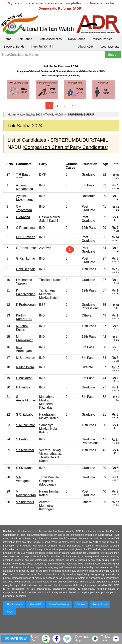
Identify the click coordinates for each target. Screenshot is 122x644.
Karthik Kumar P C (24, 317)
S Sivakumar (25, 450)
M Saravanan (26, 358)
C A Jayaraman (24, 208)
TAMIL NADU (54, 114)
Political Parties (102, 39)
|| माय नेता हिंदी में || (42, 46)
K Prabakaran (26, 305)
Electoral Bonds (14, 46)
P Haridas (23, 387)
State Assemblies (50, 39)
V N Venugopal (24, 479)
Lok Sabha (25, 39)
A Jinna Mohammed (24, 187)
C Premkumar (26, 228)
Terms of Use (100, 604)
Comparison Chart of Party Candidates (66, 147)
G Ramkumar (26, 258)
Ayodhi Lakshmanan (25, 198)
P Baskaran (24, 378)
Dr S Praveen (26, 237)
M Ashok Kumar (22, 328)
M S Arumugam (24, 349)
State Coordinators (59, 604)
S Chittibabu (25, 415)
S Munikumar (25, 425)
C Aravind (23, 217)
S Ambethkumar (26, 399)
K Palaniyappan (26, 292)
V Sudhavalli (25, 502)
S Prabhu (23, 439)
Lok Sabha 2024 (31, 114)
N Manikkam (25, 367)
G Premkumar (26, 248)
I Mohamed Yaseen (24, 282)
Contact (81, 604)
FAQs (10, 612)
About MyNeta (109, 46)
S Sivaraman (25, 468)
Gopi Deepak (25, 269)
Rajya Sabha (77, 39)
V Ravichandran (26, 493)
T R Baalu (23, 175)
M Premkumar (24, 338)
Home (7, 39)
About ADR (86, 46)
